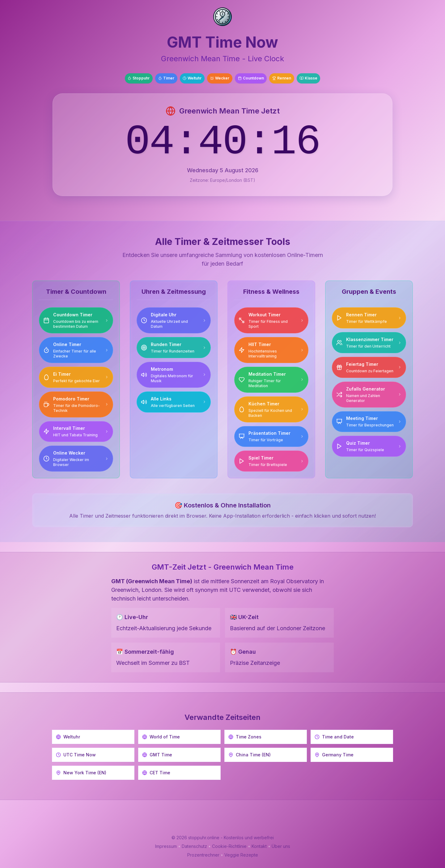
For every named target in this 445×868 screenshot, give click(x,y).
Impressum (166, 846)
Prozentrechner (203, 855)
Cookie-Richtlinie (229, 846)
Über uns (281, 846)
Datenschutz (194, 846)
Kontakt (259, 846)
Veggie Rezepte (241, 855)
